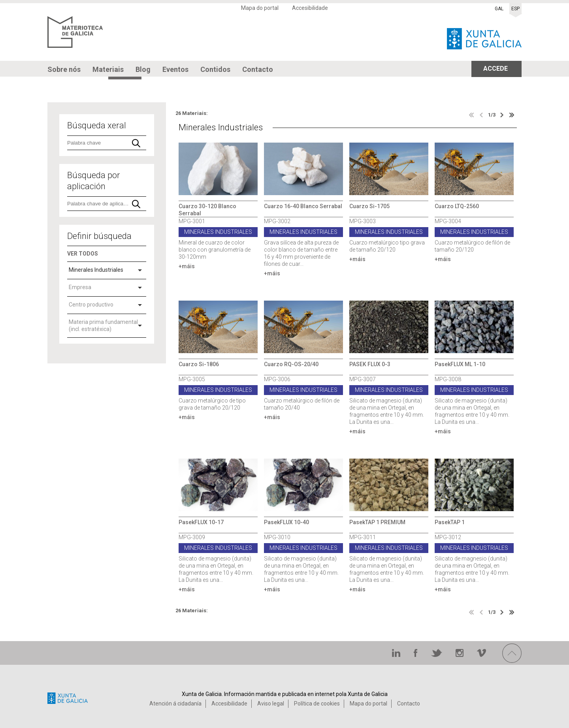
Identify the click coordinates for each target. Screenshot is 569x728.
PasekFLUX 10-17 (201, 522)
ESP (515, 9)
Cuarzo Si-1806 (199, 364)
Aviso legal (271, 704)
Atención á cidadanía (175, 704)
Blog (143, 69)
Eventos (175, 69)
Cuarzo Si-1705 (369, 206)
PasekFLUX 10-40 (286, 522)
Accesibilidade (310, 8)
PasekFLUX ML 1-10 (460, 364)
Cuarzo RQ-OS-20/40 (291, 364)
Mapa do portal (260, 8)
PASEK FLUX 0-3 (370, 364)
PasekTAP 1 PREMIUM (377, 522)
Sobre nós (64, 69)
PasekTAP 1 (450, 522)
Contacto (258, 69)
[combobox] (107, 271)
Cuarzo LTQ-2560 (457, 206)
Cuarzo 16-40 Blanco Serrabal (303, 206)
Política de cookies (317, 704)
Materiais (108, 69)
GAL (499, 9)
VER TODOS (83, 254)
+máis (187, 266)
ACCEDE (496, 69)
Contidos (215, 69)
